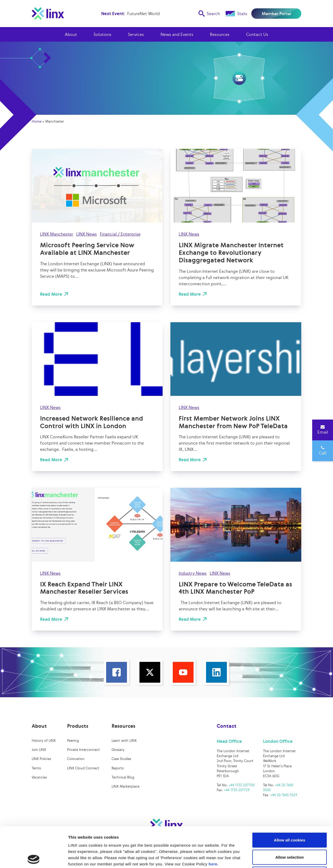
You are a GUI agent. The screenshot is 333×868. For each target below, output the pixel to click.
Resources (220, 34)
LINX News (87, 234)
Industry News (193, 573)
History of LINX (44, 741)
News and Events (177, 34)
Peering (73, 741)
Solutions (103, 34)
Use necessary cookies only (290, 834)
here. (214, 824)
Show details (273, 858)
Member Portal (276, 14)
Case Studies (121, 759)
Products (78, 726)
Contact (227, 726)
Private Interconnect (84, 750)
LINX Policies (41, 759)
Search (209, 14)
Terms (36, 768)
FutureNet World (143, 14)
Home (37, 121)
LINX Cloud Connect (83, 768)
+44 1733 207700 (242, 785)
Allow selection (289, 817)
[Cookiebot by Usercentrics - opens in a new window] (34, 858)
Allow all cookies (290, 800)
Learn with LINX (124, 741)
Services (136, 34)
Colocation (76, 759)
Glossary (118, 750)
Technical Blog (123, 777)
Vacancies (39, 777)
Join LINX (39, 750)
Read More (51, 294)
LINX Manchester (57, 234)
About (71, 34)
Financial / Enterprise (120, 234)
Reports (118, 768)
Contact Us (257, 34)
